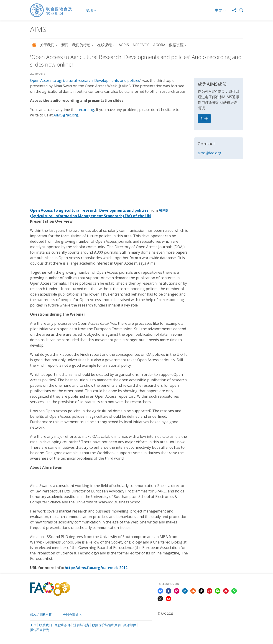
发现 (89, 10)
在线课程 (105, 45)
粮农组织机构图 (41, 614)
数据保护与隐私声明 (106, 625)
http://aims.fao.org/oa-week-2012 (96, 568)
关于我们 (47, 45)
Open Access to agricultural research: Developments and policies (85, 80)
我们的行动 (81, 45)
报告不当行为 (40, 630)
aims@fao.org (209, 153)
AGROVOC (141, 45)
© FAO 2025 (166, 613)
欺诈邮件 (130, 625)
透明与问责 (81, 625)
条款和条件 (63, 625)
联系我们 (46, 625)
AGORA (159, 45)
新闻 (65, 45)
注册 (204, 118)
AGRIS (124, 45)
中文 (219, 10)
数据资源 (176, 45)
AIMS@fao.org (66, 115)
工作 (33, 625)
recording (86, 110)
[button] (240, 10)
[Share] (232, 10)
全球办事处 (71, 614)
